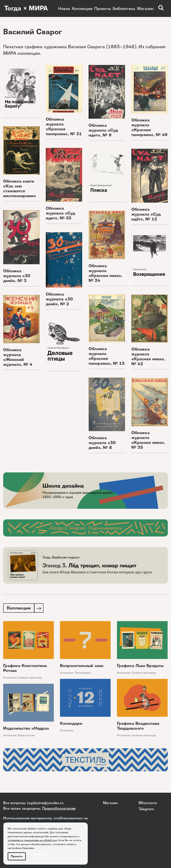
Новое (64, 8)
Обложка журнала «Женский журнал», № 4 (18, 357)
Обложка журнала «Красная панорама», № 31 (64, 127)
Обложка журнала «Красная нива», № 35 (148, 440)
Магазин (145, 8)
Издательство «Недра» (26, 729)
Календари (71, 724)
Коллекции (82, 8)
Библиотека (124, 8)
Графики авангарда (30, 678)
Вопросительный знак (82, 666)
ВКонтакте (148, 803)
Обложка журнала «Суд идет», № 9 (103, 130)
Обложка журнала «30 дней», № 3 (17, 276)
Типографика (83, 673)
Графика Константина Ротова (25, 669)
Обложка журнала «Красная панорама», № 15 (107, 356)
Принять (17, 856)
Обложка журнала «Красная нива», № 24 (105, 273)
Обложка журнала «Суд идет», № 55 (60, 213)
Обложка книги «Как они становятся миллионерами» (20, 188)
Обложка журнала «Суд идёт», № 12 (146, 214)
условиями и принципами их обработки (32, 840)
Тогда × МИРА (26, 8)
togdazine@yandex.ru (45, 803)
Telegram (146, 809)
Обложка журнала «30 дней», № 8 (102, 443)
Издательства (26, 736)
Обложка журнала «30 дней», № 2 (59, 299)
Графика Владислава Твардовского (138, 726)
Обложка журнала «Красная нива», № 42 (148, 356)
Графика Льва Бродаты (140, 666)
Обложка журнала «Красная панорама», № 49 (149, 127)
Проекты (103, 8)
